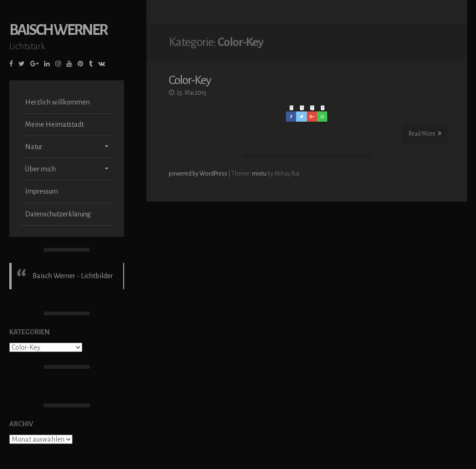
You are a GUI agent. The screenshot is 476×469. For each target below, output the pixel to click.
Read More (425, 133)
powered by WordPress (198, 173)
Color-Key (190, 79)
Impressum (42, 191)
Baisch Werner (58, 30)
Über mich (40, 169)
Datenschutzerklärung (58, 214)
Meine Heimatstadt (54, 124)
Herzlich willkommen (57, 102)
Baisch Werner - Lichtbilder (73, 276)
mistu (259, 173)
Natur (34, 147)
